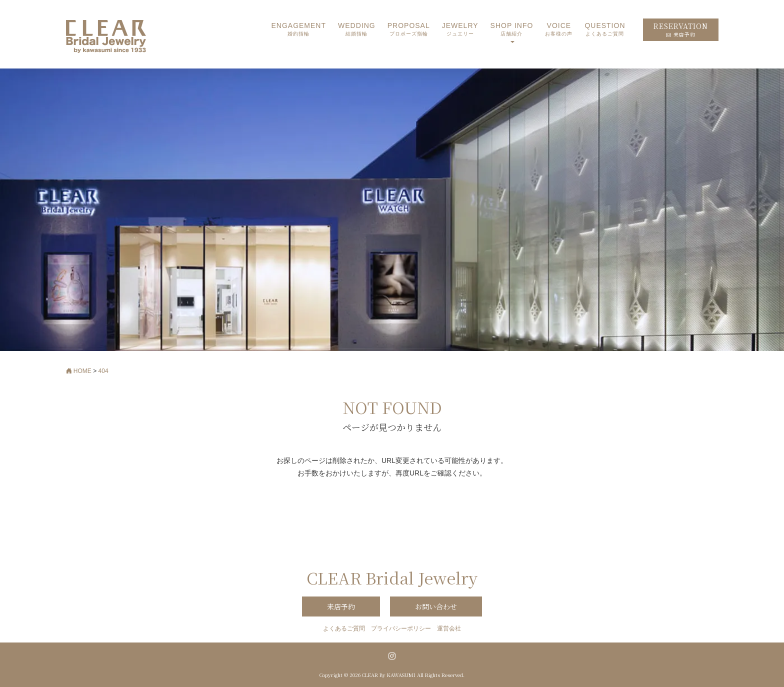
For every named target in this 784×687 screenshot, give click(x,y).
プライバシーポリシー (401, 628)
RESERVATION (681, 30)
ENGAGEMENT (298, 30)
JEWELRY (460, 30)
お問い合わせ (436, 606)
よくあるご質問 (344, 628)
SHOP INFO (512, 30)
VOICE (559, 30)
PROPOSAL (409, 30)
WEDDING (357, 30)
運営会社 (449, 628)
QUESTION (605, 30)
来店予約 (341, 606)
